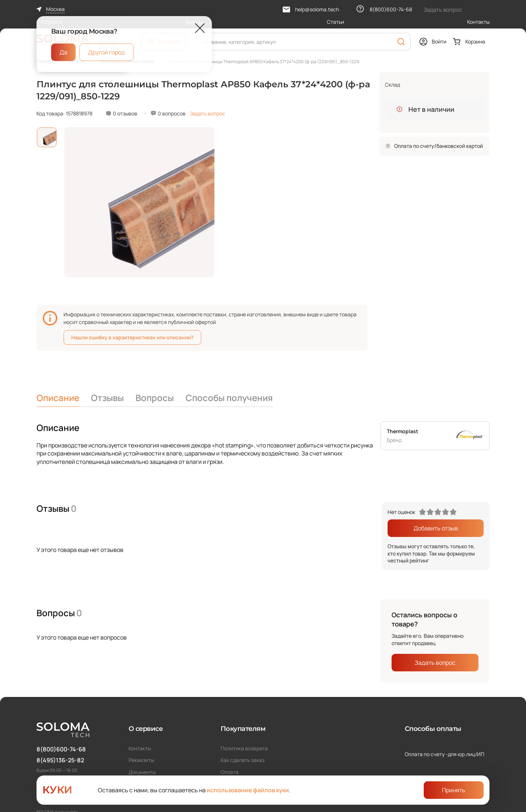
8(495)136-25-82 (60, 760)
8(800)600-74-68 (61, 749)
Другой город (106, 52)
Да (63, 52)
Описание (58, 398)
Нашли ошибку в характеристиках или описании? (132, 337)
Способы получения (229, 398)
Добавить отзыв (436, 528)
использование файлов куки (248, 790)
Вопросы (155, 398)
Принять (454, 790)
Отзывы (107, 398)
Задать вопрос (208, 113)
